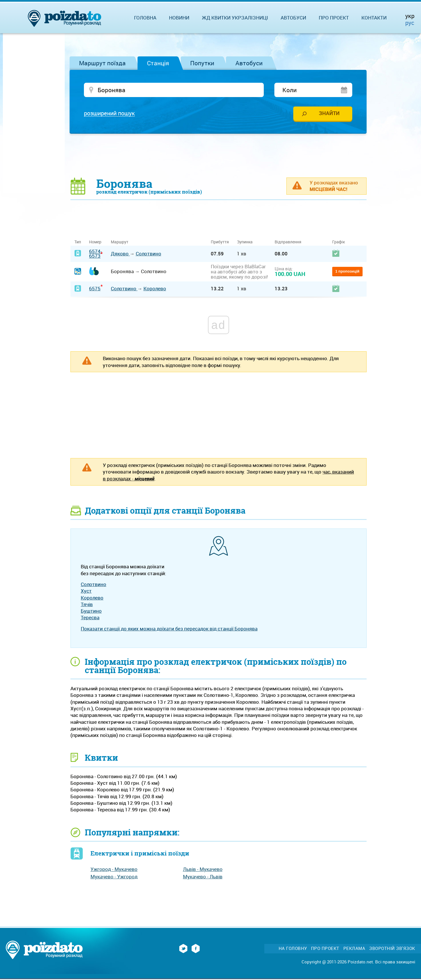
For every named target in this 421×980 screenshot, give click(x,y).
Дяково (120, 254)
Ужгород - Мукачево (114, 870)
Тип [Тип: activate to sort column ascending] (78, 243)
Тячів (87, 605)
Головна (145, 18)
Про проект (334, 18)
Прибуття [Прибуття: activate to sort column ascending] (220, 243)
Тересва (90, 618)
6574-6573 (96, 254)
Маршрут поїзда (102, 63)
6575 (95, 289)
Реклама (354, 949)
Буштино (91, 612)
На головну (293, 949)
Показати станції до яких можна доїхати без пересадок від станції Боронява (169, 629)
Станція (158, 63)
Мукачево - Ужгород (114, 877)
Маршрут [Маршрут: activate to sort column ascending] (120, 243)
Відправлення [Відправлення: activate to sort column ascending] (288, 243)
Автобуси (249, 63)
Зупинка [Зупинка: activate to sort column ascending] (245, 243)
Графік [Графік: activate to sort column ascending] (339, 243)
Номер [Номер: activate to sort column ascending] (95, 243)
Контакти (374, 18)
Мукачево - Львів (203, 877)
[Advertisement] (219, 156)
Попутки (202, 63)
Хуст (86, 592)
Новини (179, 18)
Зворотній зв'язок (392, 949)
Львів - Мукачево (203, 870)
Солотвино (148, 254)
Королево (155, 289)
